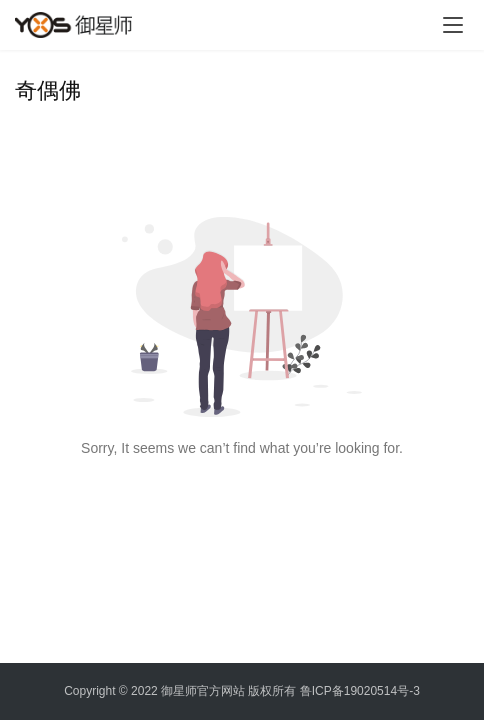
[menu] (453, 25)
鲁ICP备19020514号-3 (360, 691)
